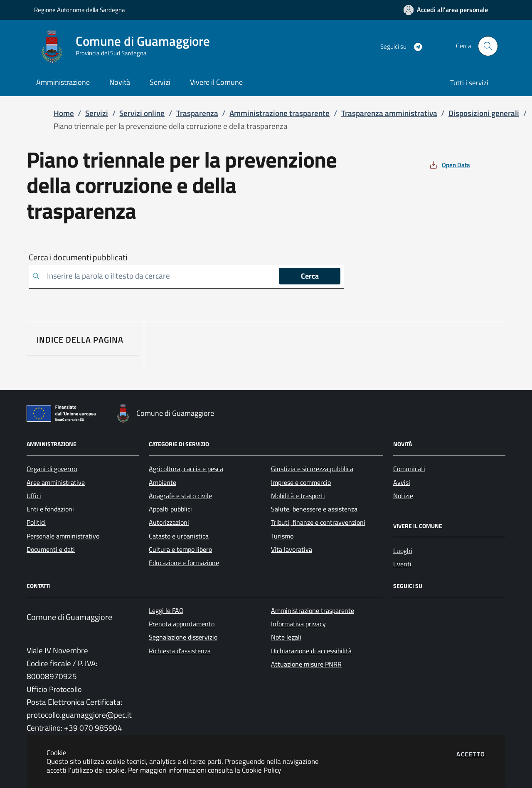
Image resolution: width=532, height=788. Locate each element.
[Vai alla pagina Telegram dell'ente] (415, 46)
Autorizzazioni (169, 522)
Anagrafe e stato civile (180, 496)
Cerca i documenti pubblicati (78, 257)
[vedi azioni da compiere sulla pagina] (449, 165)
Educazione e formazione (184, 563)
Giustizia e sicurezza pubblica (312, 469)
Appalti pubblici (170, 509)
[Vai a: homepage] (127, 46)
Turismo (282, 536)
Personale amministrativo (63, 536)
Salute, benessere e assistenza (314, 509)
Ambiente (163, 482)
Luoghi (403, 551)
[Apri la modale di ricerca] (488, 46)
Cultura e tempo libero (180, 549)
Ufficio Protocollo (54, 689)
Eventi (402, 564)
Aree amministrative (56, 482)
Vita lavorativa (292, 549)
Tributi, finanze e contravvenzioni (318, 522)
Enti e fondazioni (50, 509)
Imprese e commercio (301, 482)
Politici (36, 522)
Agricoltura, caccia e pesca (186, 469)
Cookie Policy (261, 770)
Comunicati (409, 469)
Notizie (403, 496)
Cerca (310, 276)
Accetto (471, 754)
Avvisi (402, 482)
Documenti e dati (51, 549)
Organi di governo (52, 469)
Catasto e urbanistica (179, 536)
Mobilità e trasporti (298, 496)
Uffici (34, 496)
